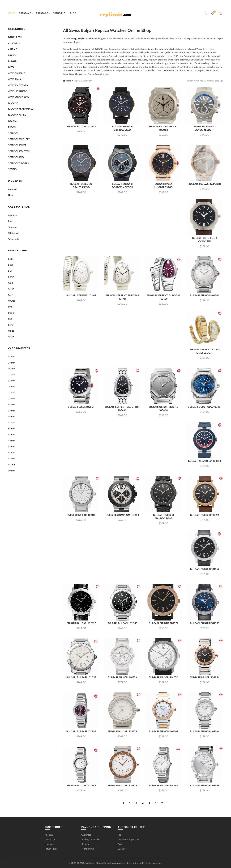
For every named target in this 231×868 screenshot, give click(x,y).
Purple (11, 313)
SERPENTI (13, 133)
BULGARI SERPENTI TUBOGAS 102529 (164, 297)
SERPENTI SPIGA (16, 157)
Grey (10, 295)
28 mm (12, 363)
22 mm (12, 399)
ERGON (12, 127)
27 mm (12, 375)
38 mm (12, 411)
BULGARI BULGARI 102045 (122, 623)
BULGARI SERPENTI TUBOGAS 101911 (122, 297)
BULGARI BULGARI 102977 (163, 623)
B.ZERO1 (12, 55)
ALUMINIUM (14, 43)
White (11, 331)
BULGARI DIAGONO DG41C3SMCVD (81, 186)
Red (10, 319)
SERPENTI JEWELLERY (19, 139)
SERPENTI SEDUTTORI (19, 151)
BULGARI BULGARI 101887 (163, 731)
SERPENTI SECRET (17, 145)
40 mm (12, 465)
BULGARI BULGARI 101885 (81, 786)
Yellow (11, 337)
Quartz (11, 195)
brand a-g (25, 13)
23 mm (12, 393)
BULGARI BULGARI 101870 (164, 677)
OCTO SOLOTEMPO (18, 85)
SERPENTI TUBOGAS (18, 163)
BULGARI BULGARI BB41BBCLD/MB (164, 517)
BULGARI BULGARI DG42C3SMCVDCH (122, 186)
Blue (10, 271)
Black (11, 265)
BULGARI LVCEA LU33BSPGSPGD (164, 186)
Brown (11, 277)
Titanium (12, 227)
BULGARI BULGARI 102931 (205, 515)
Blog (73, 13)
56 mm (12, 429)
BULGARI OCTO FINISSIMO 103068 (163, 128)
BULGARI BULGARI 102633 (81, 127)
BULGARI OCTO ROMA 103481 (205, 407)
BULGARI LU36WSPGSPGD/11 (205, 184)
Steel (11, 221)
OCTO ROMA (15, 79)
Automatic (13, 189)
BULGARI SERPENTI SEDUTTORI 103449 (122, 409)
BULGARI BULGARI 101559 (122, 677)
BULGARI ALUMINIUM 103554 (205, 461)
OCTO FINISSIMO (17, 73)
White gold (13, 233)
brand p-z (59, 13)
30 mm (12, 369)
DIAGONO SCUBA (17, 115)
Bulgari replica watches (83, 38)
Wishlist (214, 12)
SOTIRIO (12, 169)
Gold (10, 283)
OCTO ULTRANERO (18, 91)
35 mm (12, 357)
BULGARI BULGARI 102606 (81, 731)
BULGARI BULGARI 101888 (205, 295)
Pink (10, 307)
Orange (12, 301)
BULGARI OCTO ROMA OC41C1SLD (205, 240)
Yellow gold (14, 239)
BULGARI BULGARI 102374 (122, 731)
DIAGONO (13, 103)
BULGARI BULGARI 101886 (205, 731)
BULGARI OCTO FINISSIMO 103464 (163, 409)
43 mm (12, 447)
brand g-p (42, 13)
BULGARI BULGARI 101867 (205, 569)
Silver (11, 325)
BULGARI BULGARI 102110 (81, 515)
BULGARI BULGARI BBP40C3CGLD (122, 128)
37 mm (12, 423)
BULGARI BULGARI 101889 (205, 786)
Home (11, 13)
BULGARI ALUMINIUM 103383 (122, 515)
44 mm (12, 441)
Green (11, 289)
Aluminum (13, 215)
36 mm (12, 417)
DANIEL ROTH (15, 37)
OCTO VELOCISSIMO (18, 97)
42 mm (12, 453)
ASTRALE (13, 49)
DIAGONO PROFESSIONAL (21, 109)
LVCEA (11, 67)
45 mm (12, 435)
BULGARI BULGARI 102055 (81, 677)
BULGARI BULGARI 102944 (205, 677)
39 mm (12, 471)
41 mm (11, 459)
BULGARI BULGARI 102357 (81, 623)
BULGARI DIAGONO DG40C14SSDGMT (205, 128)
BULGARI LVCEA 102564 (81, 407)
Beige (11, 259)
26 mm (12, 387)
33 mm (12, 381)
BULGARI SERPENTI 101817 (81, 295)
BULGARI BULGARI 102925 (122, 786)
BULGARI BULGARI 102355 (205, 623)
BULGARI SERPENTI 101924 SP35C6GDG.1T (205, 351)
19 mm (11, 405)
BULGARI (13, 61)
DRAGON (13, 121)
